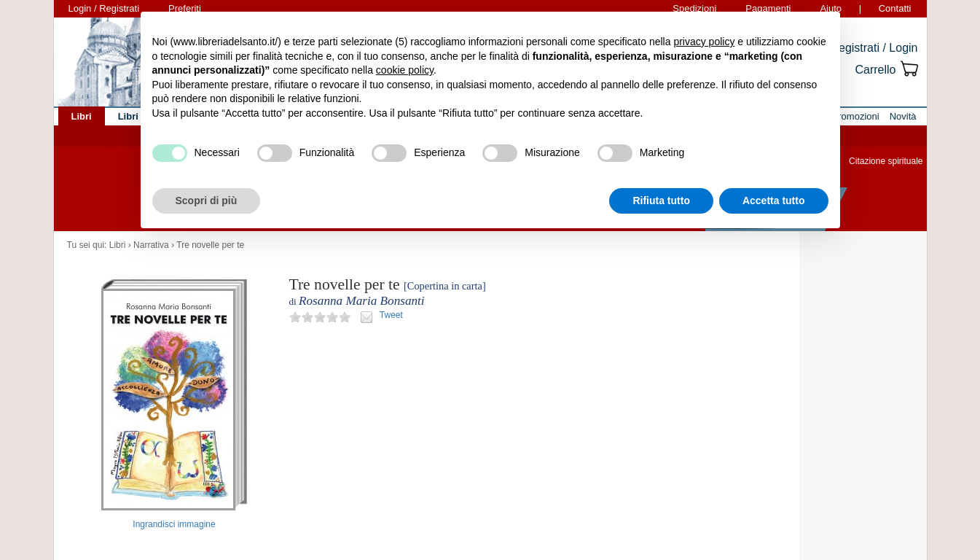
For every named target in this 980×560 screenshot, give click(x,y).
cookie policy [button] (405, 70)
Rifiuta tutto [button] (661, 201)
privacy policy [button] (704, 42)
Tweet (391, 315)
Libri (118, 245)
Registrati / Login (874, 48)
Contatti (895, 8)
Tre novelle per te (210, 245)
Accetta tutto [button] (774, 201)
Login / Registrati (104, 8)
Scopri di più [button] (207, 201)
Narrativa (151, 245)
